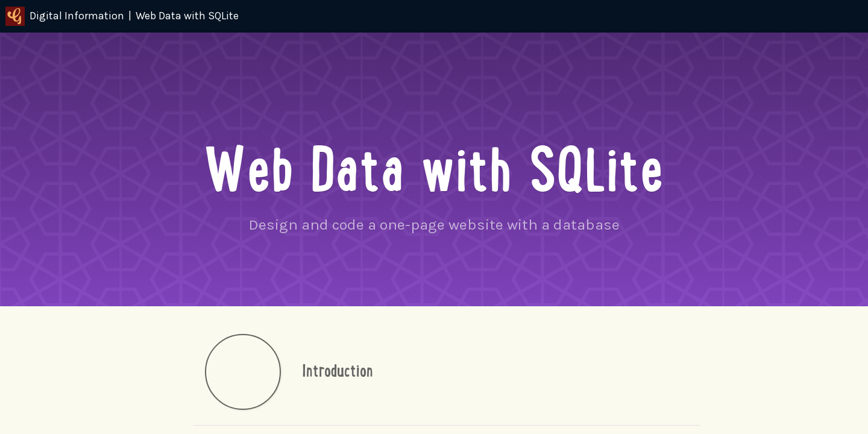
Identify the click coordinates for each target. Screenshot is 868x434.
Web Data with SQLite (187, 16)
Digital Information (65, 16)
